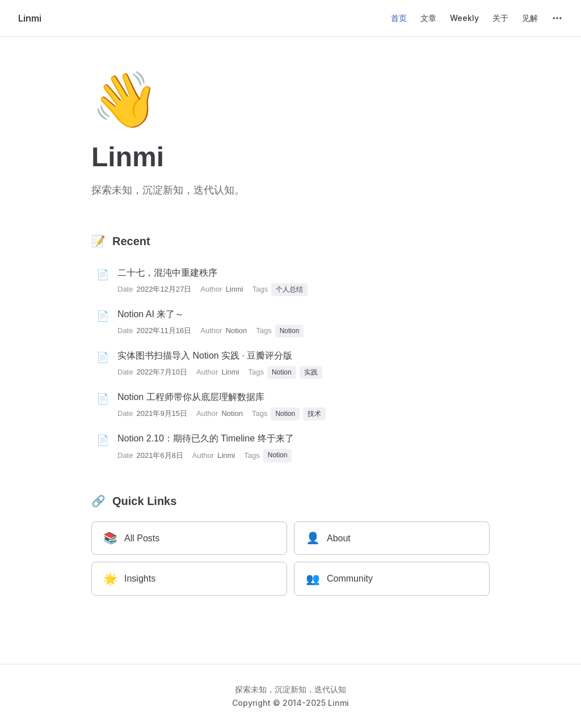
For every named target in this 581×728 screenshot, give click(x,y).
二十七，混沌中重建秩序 (167, 273)
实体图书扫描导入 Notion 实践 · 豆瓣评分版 (205, 355)
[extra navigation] (557, 18)
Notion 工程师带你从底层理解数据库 (191, 397)
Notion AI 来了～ (151, 314)
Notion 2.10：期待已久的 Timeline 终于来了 (206, 438)
